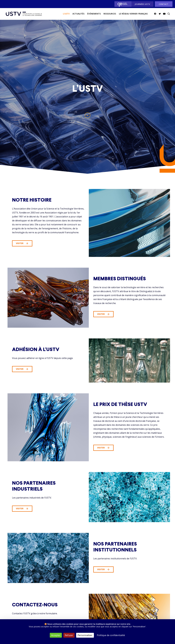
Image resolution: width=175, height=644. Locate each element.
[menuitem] (122, 4)
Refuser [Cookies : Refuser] (69, 635)
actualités (78, 14)
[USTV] (24, 14)
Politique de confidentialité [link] (111, 635)
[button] (156, 14)
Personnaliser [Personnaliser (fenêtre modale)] (85, 635)
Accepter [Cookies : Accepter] (56, 635)
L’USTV (66, 14)
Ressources (110, 14)
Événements (94, 14)
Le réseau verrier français (133, 14)
